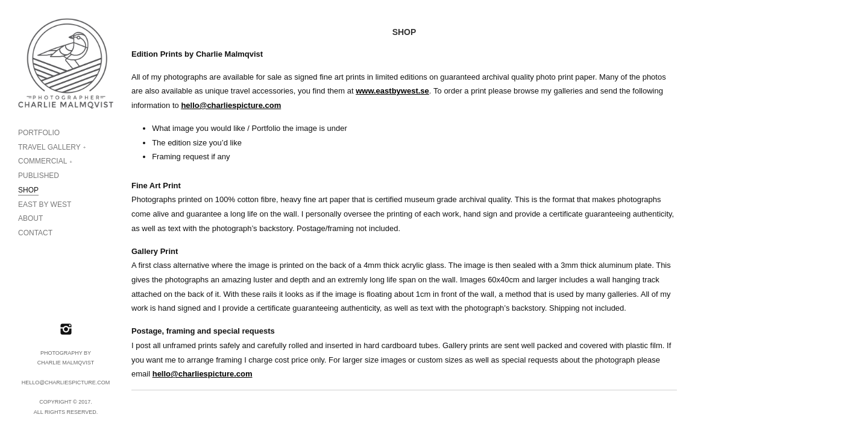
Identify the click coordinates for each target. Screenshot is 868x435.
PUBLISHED (39, 176)
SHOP (28, 190)
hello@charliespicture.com (231, 105)
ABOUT (30, 218)
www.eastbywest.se (392, 91)
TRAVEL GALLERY (49, 147)
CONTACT (35, 233)
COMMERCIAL (42, 161)
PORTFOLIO (39, 133)
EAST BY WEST (45, 205)
